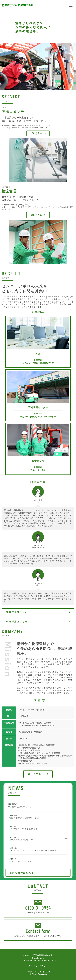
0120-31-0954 (38, 908)
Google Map (38, 958)
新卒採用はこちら (17, 612)
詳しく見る (36, 133)
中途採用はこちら (17, 621)
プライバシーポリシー (38, 966)
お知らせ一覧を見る (22, 873)
